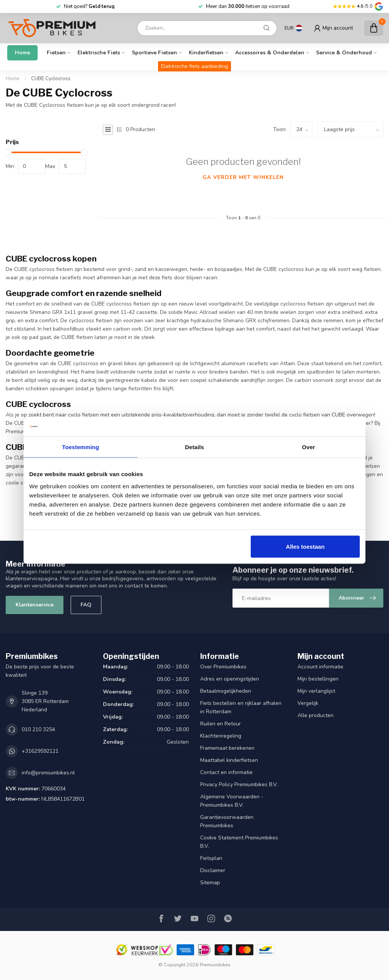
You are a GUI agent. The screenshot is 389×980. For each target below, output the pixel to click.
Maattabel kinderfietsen (229, 760)
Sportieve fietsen (154, 53)
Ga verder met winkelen (243, 177)
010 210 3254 (38, 729)
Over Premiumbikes (223, 667)
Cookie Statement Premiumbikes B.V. (239, 842)
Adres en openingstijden (230, 679)
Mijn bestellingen (318, 679)
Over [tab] (309, 447)
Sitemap (210, 883)
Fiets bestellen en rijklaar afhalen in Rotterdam (241, 707)
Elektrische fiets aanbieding (194, 66)
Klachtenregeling (221, 736)
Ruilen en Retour (221, 724)
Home (22, 53)
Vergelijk (308, 703)
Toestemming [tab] (81, 447)
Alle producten (315, 715)
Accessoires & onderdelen (270, 53)
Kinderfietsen (206, 53)
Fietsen (56, 53)
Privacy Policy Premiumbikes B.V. (239, 784)
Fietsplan (211, 858)
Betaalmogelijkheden (226, 691)
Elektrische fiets (99, 53)
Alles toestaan (305, 546)
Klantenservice (35, 605)
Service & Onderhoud (344, 53)
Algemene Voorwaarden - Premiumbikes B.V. (232, 801)
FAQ (86, 605)
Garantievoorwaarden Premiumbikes (227, 821)
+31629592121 (40, 751)
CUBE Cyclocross (51, 79)
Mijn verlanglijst (316, 691)
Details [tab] (194, 447)
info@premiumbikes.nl (48, 773)
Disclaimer (213, 870)
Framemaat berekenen (227, 748)
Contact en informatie (226, 772)
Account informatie (320, 667)
